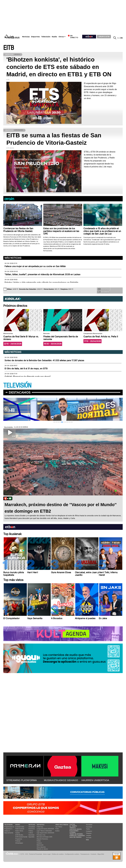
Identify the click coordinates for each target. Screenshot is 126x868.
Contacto (93, 854)
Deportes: (41, 825)
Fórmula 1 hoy (41, 835)
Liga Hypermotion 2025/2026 (45, 833)
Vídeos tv (7, 831)
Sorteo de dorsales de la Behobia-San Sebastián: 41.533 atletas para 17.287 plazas (44, 360)
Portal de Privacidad (36, 854)
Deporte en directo (42, 849)
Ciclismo (39, 843)
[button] (121, 320)
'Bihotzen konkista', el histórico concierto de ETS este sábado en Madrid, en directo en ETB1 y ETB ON (59, 67)
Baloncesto (40, 845)
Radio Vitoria (19, 831)
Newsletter (89, 825)
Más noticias (13, 258)
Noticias (26, 37)
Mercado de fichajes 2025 (45, 837)
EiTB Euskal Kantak (21, 837)
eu (118, 38)
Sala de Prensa (75, 837)
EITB (9, 48)
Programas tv (8, 829)
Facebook (89, 827)
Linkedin (89, 835)
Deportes (35, 37)
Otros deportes (41, 847)
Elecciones (74, 831)
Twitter (88, 829)
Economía (32, 829)
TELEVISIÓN (17, 386)
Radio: (18, 825)
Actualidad (32, 827)
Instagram (89, 831)
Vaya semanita (9, 833)
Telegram (89, 833)
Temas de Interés (76, 834)
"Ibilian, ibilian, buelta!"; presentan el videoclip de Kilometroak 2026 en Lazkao (42, 274)
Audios (57, 831)
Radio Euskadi (20, 829)
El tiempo (73, 826)
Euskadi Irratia (20, 827)
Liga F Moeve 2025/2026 (44, 831)
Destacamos (20, 392)
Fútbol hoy (40, 827)
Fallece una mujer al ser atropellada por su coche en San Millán (35, 266)
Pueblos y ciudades (77, 836)
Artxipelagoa (19, 843)
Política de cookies (58, 854)
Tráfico (73, 828)
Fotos (57, 829)
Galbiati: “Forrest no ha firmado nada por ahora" (28, 377)
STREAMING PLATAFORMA (22, 780)
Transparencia (85, 854)
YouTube (89, 838)
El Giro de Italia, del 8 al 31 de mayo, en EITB (26, 369)
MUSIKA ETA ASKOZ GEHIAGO (61, 780)
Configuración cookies (72, 854)
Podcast (18, 841)
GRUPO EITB (104, 36)
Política (31, 831)
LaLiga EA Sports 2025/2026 (45, 829)
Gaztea (18, 833)
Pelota (39, 841)
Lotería (72, 832)
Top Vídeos (59, 827)
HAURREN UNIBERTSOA (95, 780)
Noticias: (32, 825)
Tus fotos (103, 289)
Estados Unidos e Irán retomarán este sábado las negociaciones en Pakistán (41, 283)
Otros (61, 37)
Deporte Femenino (42, 839)
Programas (19, 839)
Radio (54, 37)
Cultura (31, 833)
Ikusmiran (31, 835)
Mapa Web (101, 854)
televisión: (9, 825)
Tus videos (103, 292)
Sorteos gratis (76, 829)
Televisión (46, 37)
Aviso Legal (47, 854)
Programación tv (9, 827)
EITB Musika (19, 835)
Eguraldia (31, 837)
